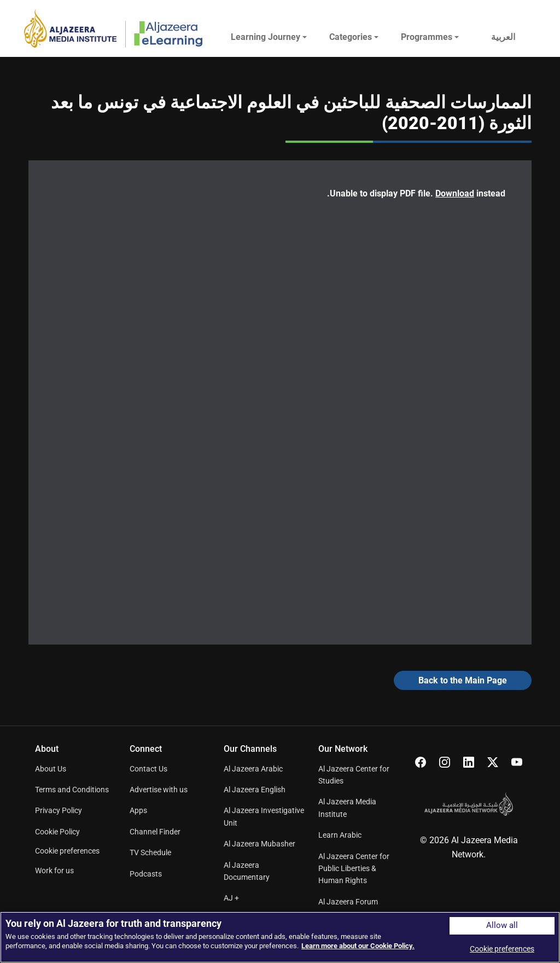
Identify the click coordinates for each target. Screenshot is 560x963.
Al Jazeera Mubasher (259, 844)
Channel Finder (155, 832)
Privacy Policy (59, 810)
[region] (280, 937)
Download (455, 193)
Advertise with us (159, 790)
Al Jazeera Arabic (253, 769)
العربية (503, 37)
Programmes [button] (427, 37)
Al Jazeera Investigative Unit (264, 816)
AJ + (231, 898)
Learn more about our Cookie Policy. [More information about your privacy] (358, 946)
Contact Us (148, 769)
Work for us (54, 871)
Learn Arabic (340, 835)
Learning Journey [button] (266, 37)
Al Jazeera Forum (348, 902)
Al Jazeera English (255, 790)
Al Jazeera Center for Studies (354, 775)
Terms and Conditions (72, 790)
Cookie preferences (67, 851)
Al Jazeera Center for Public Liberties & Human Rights (354, 869)
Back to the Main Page (463, 680)
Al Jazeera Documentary (247, 871)
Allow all (502, 926)
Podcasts (146, 874)
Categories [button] (351, 37)
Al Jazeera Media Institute (347, 808)
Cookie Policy (57, 832)
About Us (51, 769)
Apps (138, 810)
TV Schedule (150, 852)
